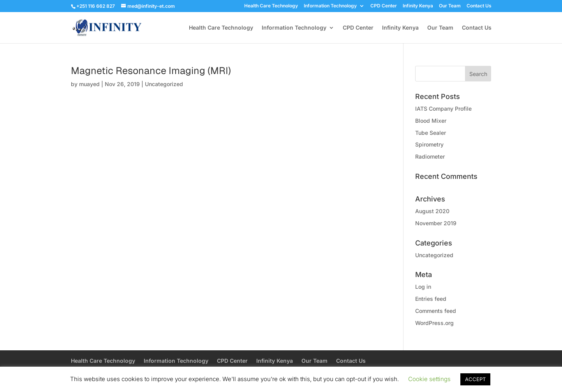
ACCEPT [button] (475, 379)
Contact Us (479, 6)
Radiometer (430, 156)
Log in (423, 287)
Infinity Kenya (418, 6)
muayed (89, 84)
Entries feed (431, 299)
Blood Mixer (431, 121)
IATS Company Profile (443, 109)
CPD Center (384, 6)
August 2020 (432, 211)
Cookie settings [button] (429, 379)
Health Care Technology (271, 6)
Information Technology (330, 6)
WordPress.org (434, 323)
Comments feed (436, 311)
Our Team (450, 6)
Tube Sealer (431, 133)
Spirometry (429, 144)
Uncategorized (164, 84)
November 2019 (436, 223)
